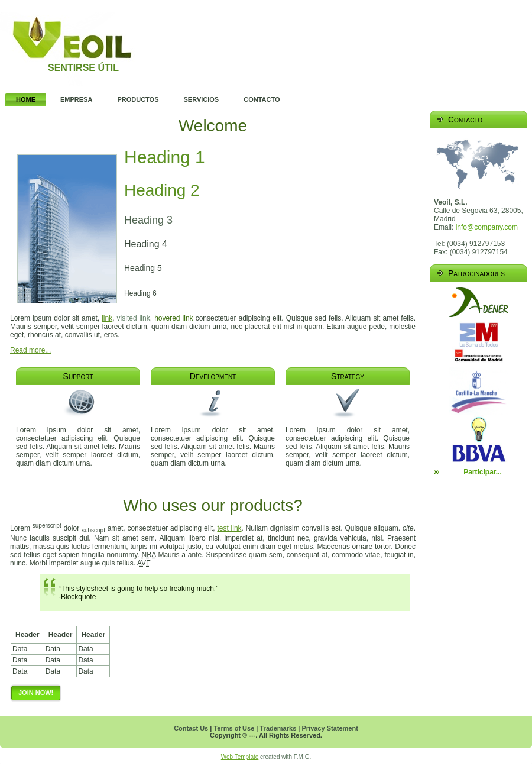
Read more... (30, 350)
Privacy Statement (330, 728)
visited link (134, 318)
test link (229, 528)
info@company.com (487, 227)
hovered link (173, 318)
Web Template (240, 757)
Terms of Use (234, 728)
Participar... (483, 472)
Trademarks (278, 728)
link (107, 318)
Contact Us (191, 728)
